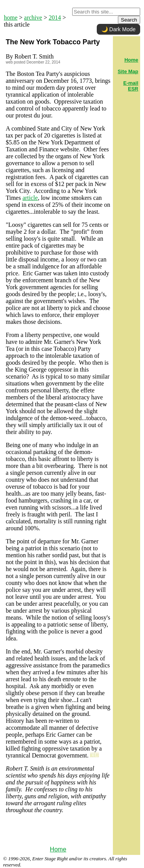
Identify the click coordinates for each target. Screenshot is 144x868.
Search (129, 20)
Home (58, 849)
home (11, 18)
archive (33, 18)
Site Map (128, 71)
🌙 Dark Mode (118, 29)
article (30, 198)
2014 (55, 18)
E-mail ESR (131, 86)
